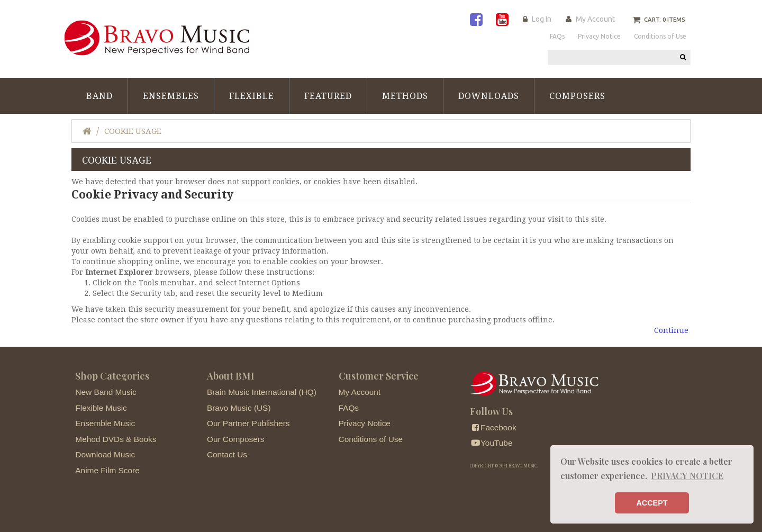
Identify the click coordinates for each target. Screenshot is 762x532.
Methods (405, 96)
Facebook (493, 427)
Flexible (252, 96)
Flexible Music (101, 408)
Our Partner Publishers (248, 423)
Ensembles (171, 96)
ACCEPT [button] (652, 503)
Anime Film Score (107, 470)
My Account (595, 19)
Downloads (489, 96)
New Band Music (106, 392)
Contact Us (227, 454)
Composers (577, 96)
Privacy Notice (365, 423)
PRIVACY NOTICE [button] (687, 476)
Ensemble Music (105, 423)
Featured (328, 96)
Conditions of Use (371, 439)
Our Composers (236, 439)
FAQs (349, 408)
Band (99, 96)
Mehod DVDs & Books (116, 439)
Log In (542, 19)
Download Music (105, 454)
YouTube (491, 443)
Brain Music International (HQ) (262, 392)
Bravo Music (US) (239, 408)
